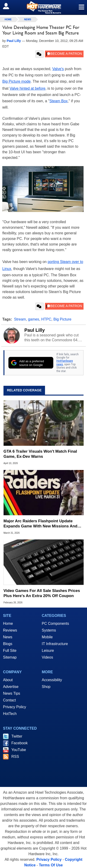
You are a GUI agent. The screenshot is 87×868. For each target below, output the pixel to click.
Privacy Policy (15, 707)
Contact (9, 700)
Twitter (17, 736)
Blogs (8, 644)
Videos (47, 657)
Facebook (19, 743)
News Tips (12, 693)
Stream (20, 319)
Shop (46, 687)
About (8, 680)
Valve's (58, 69)
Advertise (11, 687)
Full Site (10, 651)
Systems (49, 630)
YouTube (19, 750)
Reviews (10, 630)
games (34, 319)
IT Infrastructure (55, 644)
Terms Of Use (51, 865)
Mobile (47, 637)
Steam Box (58, 101)
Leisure (48, 651)
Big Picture (62, 319)
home (8, 19)
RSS (15, 757)
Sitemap (10, 657)
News (28, 19)
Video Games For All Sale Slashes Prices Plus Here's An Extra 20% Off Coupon (42, 593)
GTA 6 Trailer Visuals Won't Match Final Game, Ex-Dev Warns (40, 454)
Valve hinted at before (27, 88)
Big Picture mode (16, 81)
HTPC (46, 319)
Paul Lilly (35, 330)
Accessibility (52, 680)
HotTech (10, 714)
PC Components (55, 624)
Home (8, 624)
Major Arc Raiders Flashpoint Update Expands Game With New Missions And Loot (40, 524)
